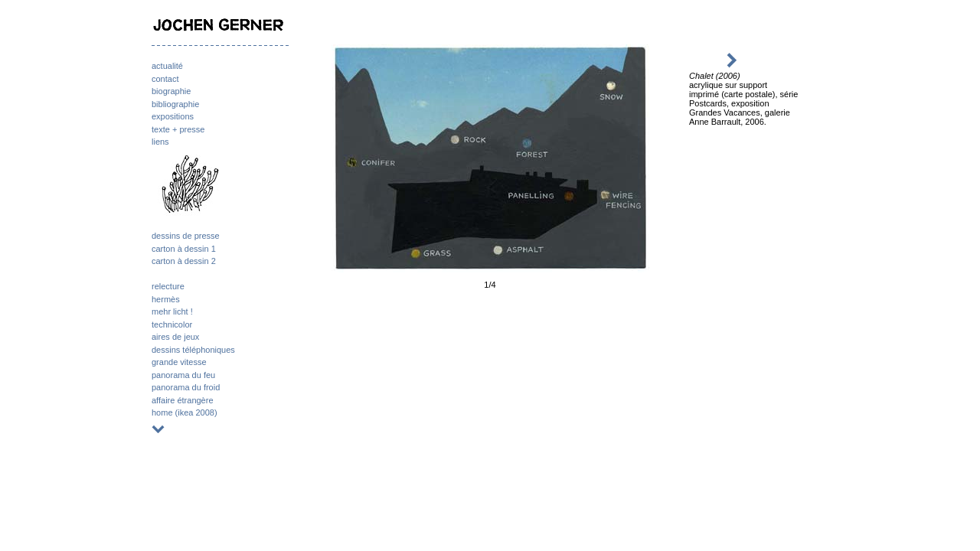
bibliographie (175, 104)
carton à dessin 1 (184, 249)
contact (165, 79)
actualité (167, 66)
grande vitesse (179, 362)
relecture (168, 286)
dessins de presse (186, 236)
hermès (166, 299)
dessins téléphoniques (193, 350)
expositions (173, 116)
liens (160, 142)
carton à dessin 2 (184, 261)
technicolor (172, 324)
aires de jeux (175, 337)
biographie (171, 91)
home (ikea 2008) (185, 412)
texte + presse (178, 129)
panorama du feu (183, 375)
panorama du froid (186, 387)
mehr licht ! (172, 311)
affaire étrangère (183, 400)
